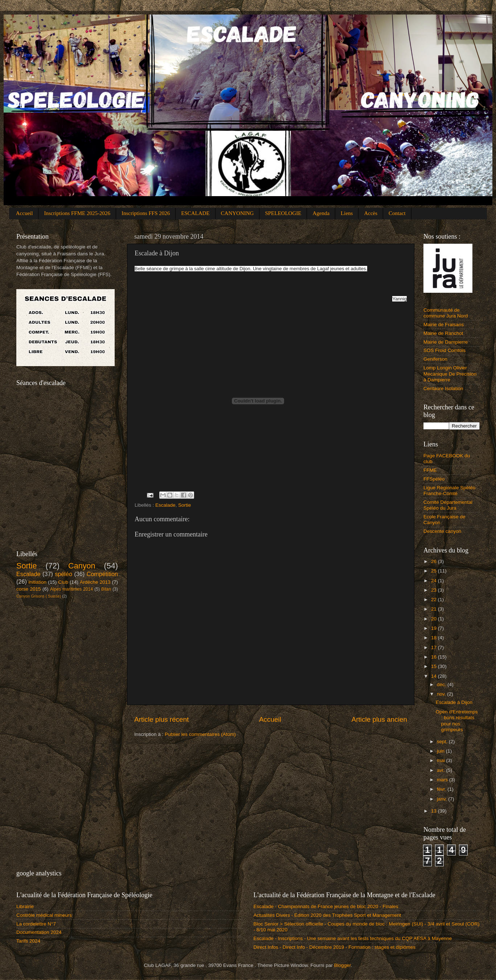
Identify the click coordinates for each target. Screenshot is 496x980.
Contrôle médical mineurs (44, 915)
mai (442, 760)
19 (434, 628)
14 (434, 676)
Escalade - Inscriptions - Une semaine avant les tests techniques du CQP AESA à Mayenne (353, 938)
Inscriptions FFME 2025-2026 (77, 213)
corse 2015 (29, 589)
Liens (347, 213)
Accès (371, 213)
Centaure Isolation (443, 388)
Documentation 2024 (39, 932)
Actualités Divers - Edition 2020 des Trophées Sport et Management (327, 915)
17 (434, 647)
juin (441, 751)
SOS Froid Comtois (444, 350)
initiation (38, 582)
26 (434, 561)
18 (434, 638)
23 (434, 590)
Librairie (25, 906)
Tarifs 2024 (28, 941)
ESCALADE (195, 213)
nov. (442, 694)
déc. (442, 685)
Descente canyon (442, 531)
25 (434, 571)
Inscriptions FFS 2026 (146, 213)
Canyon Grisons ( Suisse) (39, 596)
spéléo (63, 574)
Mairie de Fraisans (444, 325)
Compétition (102, 574)
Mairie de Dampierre (446, 342)
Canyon (82, 566)
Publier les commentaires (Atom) (200, 734)
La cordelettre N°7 (36, 924)
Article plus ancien (379, 719)
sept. (443, 742)
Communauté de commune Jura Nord (446, 313)
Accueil (24, 213)
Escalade (165, 505)
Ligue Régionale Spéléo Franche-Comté (449, 491)
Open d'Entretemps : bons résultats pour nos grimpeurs (457, 721)
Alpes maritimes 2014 (71, 589)
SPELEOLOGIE (283, 213)
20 (434, 619)
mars (443, 780)
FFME (430, 470)
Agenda (321, 213)
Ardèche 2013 (95, 582)
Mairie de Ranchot (443, 333)
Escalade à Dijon (454, 702)
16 (434, 657)
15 (434, 666)
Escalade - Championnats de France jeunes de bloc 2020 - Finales (326, 906)
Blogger (343, 965)
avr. (442, 770)
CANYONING (237, 213)
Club (63, 582)
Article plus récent (161, 719)
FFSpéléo (434, 479)
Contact (397, 213)
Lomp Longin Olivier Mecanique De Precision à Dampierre (450, 374)
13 (434, 811)
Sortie (185, 505)
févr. (442, 789)
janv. (442, 799)
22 (434, 600)
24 (434, 581)
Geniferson (435, 359)
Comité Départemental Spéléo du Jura (448, 505)
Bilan (106, 589)
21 (434, 609)
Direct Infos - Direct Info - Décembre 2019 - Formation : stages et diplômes (335, 947)
